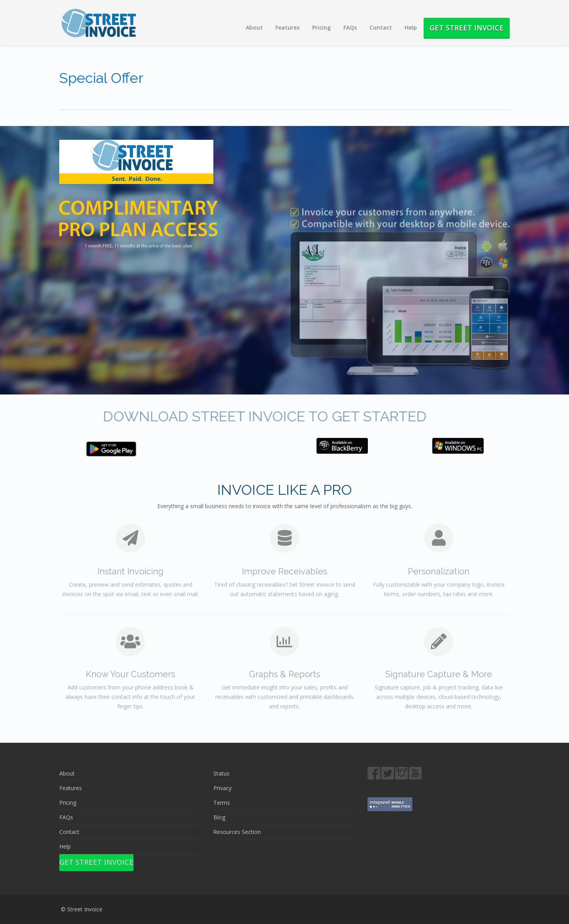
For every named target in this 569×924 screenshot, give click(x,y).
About (254, 27)
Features (287, 27)
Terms (222, 803)
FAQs (350, 27)
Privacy (222, 788)
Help (411, 27)
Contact (381, 27)
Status (221, 773)
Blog (219, 817)
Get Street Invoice (467, 28)
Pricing (321, 27)
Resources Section (237, 832)
